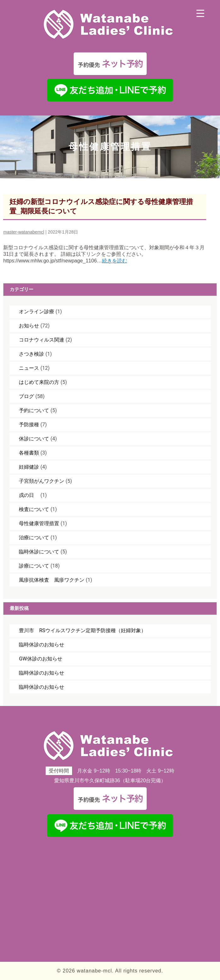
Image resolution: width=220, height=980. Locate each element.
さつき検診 (31, 354)
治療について (34, 538)
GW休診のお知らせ (40, 659)
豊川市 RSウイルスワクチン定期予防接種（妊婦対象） (82, 630)
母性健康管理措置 (39, 523)
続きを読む (115, 261)
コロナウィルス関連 (42, 340)
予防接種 (29, 425)
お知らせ (29, 326)
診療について (34, 566)
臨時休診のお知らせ (42, 645)
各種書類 (29, 453)
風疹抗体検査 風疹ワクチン (52, 580)
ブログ (26, 396)
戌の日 (29, 495)
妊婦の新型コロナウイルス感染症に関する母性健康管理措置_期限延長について (101, 206)
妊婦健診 (29, 467)
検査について (34, 509)
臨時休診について (39, 552)
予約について (34, 410)
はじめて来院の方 (39, 382)
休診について (34, 439)
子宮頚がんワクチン (42, 481)
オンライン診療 (37, 312)
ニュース (29, 368)
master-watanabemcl (24, 232)
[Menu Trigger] (200, 13)
